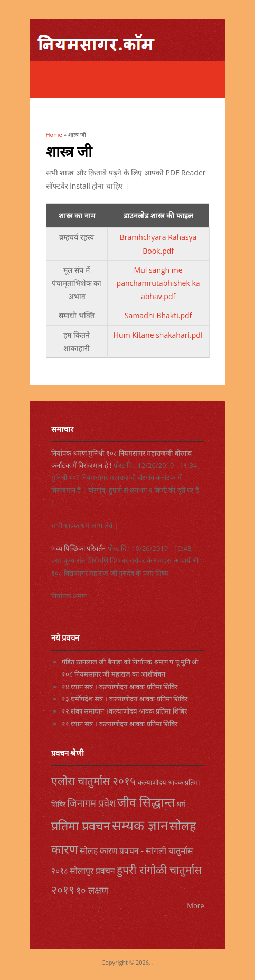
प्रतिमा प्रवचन (81, 826)
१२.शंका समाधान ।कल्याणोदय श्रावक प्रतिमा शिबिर (124, 711)
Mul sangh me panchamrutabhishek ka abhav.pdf (158, 283)
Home (54, 135)
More (195, 905)
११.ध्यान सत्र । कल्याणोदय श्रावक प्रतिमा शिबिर (120, 724)
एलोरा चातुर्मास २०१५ (94, 781)
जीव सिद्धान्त (146, 802)
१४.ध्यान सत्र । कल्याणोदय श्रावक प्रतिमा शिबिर (120, 687)
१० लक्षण (92, 890)
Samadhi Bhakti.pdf (158, 315)
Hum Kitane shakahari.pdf (158, 335)
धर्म (181, 804)
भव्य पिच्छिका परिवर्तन (79, 548)
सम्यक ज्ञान (140, 825)
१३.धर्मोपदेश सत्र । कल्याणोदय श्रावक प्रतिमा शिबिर (125, 699)
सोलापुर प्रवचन (92, 871)
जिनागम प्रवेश (91, 803)
